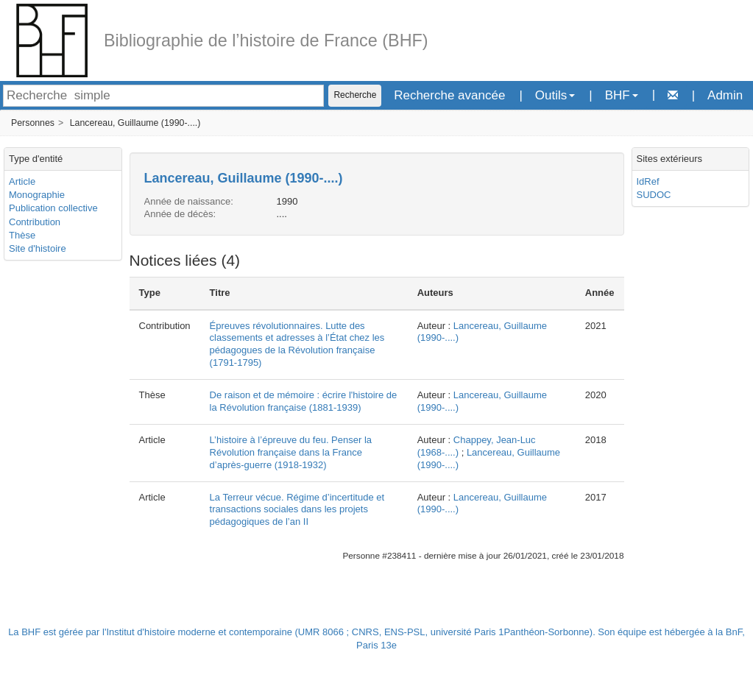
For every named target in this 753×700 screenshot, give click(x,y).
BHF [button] (622, 95)
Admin (725, 95)
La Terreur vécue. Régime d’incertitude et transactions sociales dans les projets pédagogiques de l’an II (297, 510)
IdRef (648, 181)
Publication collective (53, 208)
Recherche (355, 95)
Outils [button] (555, 95)
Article (22, 181)
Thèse (22, 235)
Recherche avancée (449, 95)
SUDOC (654, 195)
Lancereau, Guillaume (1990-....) (135, 123)
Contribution (35, 222)
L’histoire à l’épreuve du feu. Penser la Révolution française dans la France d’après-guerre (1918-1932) (291, 452)
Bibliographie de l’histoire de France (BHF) (266, 40)
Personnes (33, 123)
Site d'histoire (38, 248)
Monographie (37, 195)
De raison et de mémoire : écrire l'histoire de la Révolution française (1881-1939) (304, 401)
